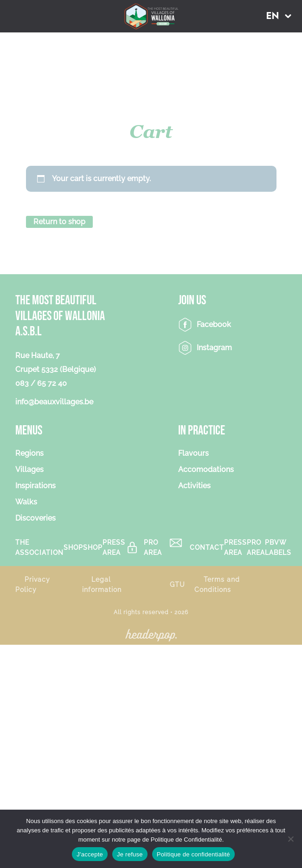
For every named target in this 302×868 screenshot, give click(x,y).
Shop (73, 547)
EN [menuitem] (273, 16)
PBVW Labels (278, 547)
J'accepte (90, 854)
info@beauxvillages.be (54, 402)
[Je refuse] (290, 839)
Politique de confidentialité (193, 854)
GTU (177, 584)
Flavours (193, 453)
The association (39, 547)
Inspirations (35, 486)
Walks (26, 502)
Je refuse (130, 854)
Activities (194, 486)
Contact (207, 547)
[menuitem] (279, 16)
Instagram (214, 348)
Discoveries (35, 518)
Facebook (214, 324)
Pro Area (153, 547)
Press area (114, 547)
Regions (29, 453)
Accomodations (206, 469)
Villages (29, 469)
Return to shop (59, 222)
